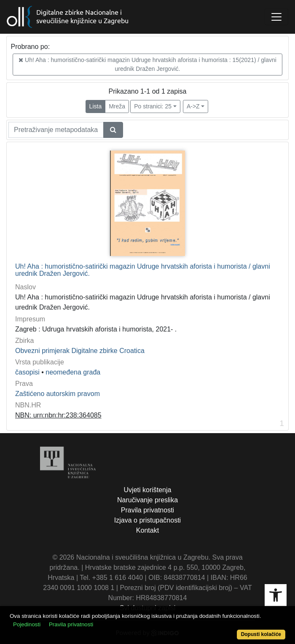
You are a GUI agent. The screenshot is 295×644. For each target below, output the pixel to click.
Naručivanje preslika (147, 500)
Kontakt (147, 530)
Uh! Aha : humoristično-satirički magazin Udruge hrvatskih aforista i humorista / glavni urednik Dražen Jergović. (143, 270)
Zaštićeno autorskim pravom (58, 394)
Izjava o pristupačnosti (147, 520)
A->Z (193, 106)
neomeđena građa (73, 372)
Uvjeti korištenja (148, 490)
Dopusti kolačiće (261, 634)
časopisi (27, 372)
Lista (96, 106)
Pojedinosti (27, 624)
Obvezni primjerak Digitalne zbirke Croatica (80, 351)
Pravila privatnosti (147, 510)
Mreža (117, 106)
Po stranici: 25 (153, 106)
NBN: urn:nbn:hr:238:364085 (58, 415)
